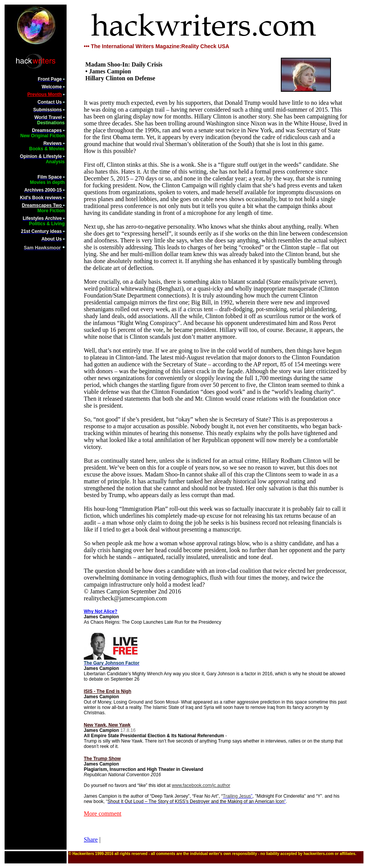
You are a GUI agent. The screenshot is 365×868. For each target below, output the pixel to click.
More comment (103, 814)
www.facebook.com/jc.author (201, 785)
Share (91, 840)
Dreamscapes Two (42, 205)
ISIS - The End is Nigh (108, 691)
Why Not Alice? (101, 611)
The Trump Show (102, 759)
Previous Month (44, 94)
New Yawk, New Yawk (107, 725)
